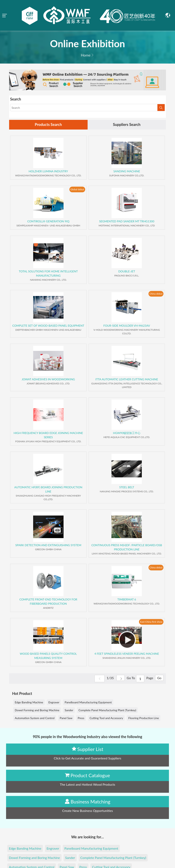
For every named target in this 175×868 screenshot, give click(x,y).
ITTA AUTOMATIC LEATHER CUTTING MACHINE (127, 380)
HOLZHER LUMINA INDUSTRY (48, 172)
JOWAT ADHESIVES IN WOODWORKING (48, 380)
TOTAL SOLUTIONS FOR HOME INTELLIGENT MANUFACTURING (48, 274)
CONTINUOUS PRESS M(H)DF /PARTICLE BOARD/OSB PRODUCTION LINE (127, 548)
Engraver (54, 703)
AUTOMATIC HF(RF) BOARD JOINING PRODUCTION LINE (48, 490)
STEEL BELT (127, 488)
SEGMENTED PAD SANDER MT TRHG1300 (127, 222)
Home (86, 55)
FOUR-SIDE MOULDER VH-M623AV (127, 326)
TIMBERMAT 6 (127, 600)
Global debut (77, 190)
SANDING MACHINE (127, 172)
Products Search (48, 125)
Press (81, 718)
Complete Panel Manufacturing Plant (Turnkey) (107, 711)
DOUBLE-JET (127, 272)
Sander (69, 711)
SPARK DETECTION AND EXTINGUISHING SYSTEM (48, 545)
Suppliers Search (127, 125)
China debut (156, 294)
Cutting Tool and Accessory (106, 718)
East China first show (151, 622)
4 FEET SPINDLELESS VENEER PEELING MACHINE (127, 654)
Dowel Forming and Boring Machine (37, 711)
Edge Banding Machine (29, 703)
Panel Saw (66, 718)
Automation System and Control (35, 718)
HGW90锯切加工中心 (127, 433)
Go (158, 679)
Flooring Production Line (144, 718)
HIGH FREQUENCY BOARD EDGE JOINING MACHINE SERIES (48, 435)
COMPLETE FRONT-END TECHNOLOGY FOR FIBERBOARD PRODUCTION (48, 602)
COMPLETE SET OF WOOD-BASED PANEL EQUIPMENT (48, 326)
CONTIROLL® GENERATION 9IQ (48, 222)
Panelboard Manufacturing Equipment (88, 703)
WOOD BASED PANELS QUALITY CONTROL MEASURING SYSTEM (48, 656)
